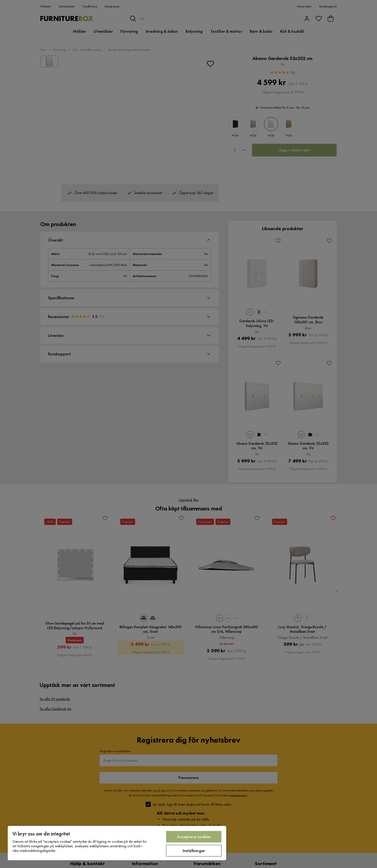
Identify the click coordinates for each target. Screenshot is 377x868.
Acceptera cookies (194, 837)
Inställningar (194, 851)
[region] (117, 843)
